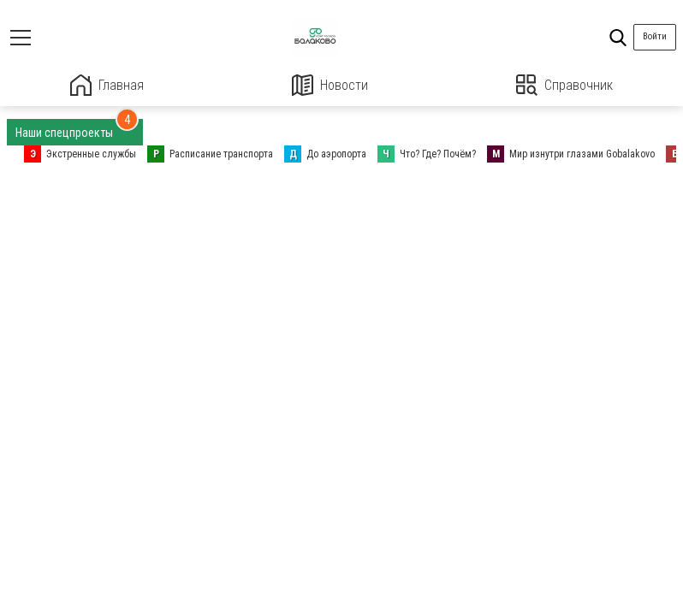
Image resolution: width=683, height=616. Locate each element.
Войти (655, 36)
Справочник (564, 85)
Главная (107, 85)
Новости (330, 85)
